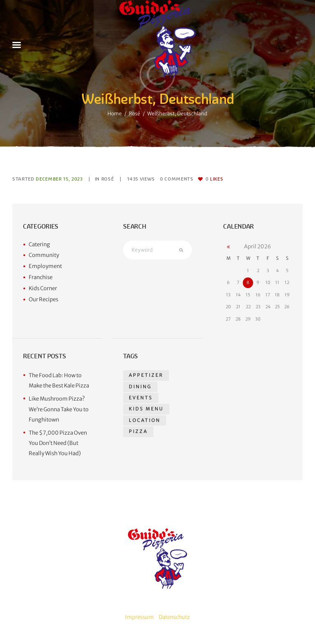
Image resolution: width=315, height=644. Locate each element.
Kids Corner (43, 288)
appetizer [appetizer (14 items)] (146, 375)
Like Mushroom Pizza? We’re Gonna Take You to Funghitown (59, 409)
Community (44, 255)
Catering (39, 244)
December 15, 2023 (59, 179)
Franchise (41, 277)
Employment (45, 266)
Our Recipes (43, 299)
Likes (215, 179)
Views (141, 179)
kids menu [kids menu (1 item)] (146, 409)
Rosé (135, 113)
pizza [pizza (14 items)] (138, 431)
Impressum (139, 617)
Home (115, 113)
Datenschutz (174, 617)
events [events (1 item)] (141, 398)
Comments (177, 179)
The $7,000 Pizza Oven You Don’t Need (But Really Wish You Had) (58, 443)
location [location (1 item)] (145, 420)
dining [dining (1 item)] (140, 387)
